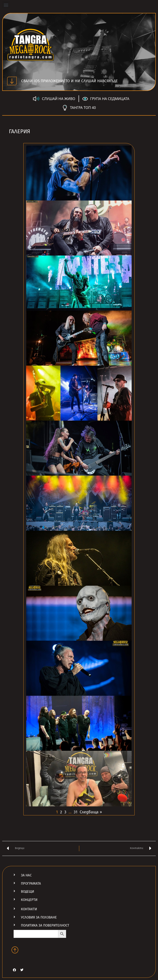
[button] (6, 5)
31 (76, 812)
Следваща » (91, 812)
